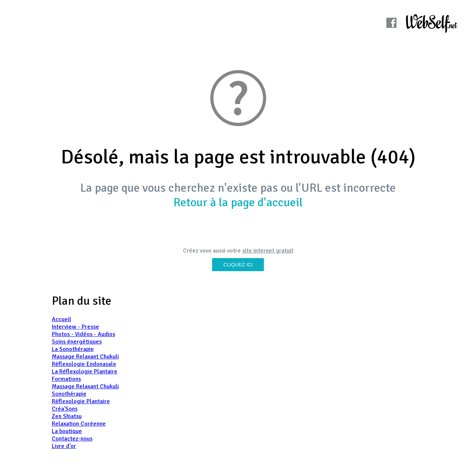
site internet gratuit (268, 251)
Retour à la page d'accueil (238, 202)
